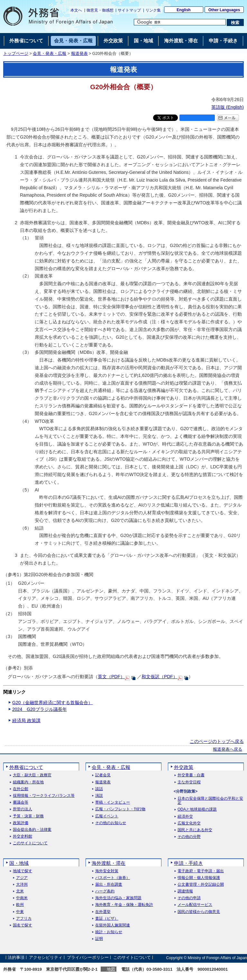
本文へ (76, 10)
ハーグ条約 (105, 891)
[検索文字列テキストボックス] (180, 22)
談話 (99, 789)
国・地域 (19, 863)
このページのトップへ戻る (217, 741)
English (183, 10)
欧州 (20, 905)
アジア (22, 878)
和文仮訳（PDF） (160, 677)
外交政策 (184, 767)
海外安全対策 (107, 871)
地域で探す (23, 871)
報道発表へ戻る (228, 749)
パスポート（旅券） (113, 878)
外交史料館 (23, 836)
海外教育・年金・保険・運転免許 (124, 905)
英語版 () (228, 107)
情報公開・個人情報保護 (199, 878)
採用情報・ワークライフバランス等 (44, 796)
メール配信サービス (195, 905)
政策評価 (21, 823)
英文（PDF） (111, 677)
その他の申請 (189, 898)
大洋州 (22, 885)
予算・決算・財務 (28, 816)
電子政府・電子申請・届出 (201, 871)
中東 (20, 912)
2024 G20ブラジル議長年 (40, 709)
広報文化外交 (189, 823)
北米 (20, 891)
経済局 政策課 (26, 720)
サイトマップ (129, 10)
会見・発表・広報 (50, 54)
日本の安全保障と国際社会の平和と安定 (210, 801)
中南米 (22, 898)
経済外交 (185, 817)
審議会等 (21, 802)
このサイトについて (30, 843)
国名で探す (23, 925)
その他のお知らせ (111, 823)
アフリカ (24, 919)
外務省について (26, 767)
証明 (99, 939)
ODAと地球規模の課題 (197, 810)
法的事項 (16, 958)
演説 (99, 796)
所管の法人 (23, 809)
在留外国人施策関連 (113, 925)
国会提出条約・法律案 (32, 830)
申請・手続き (188, 863)
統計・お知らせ (109, 932)
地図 (111, 969)
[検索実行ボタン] (235, 22)
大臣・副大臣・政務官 (32, 775)
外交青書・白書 (191, 775)
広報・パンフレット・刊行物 (120, 809)
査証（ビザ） (107, 919)
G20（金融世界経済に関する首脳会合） (52, 703)
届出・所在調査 (109, 885)
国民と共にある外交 (195, 830)
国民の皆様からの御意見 (199, 912)
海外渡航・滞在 (109, 863)
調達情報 (185, 891)
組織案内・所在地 (28, 782)
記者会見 (103, 775)
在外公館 (21, 789)
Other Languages (224, 10)
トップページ (16, 54)
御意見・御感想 (100, 10)
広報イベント (107, 816)
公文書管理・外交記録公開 (201, 885)
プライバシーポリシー (88, 958)
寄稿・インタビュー (113, 802)
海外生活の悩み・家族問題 (118, 898)
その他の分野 (189, 837)
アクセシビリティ (46, 958)
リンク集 (153, 10)
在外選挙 (103, 912)
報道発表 (79, 54)
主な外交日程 (189, 782)
